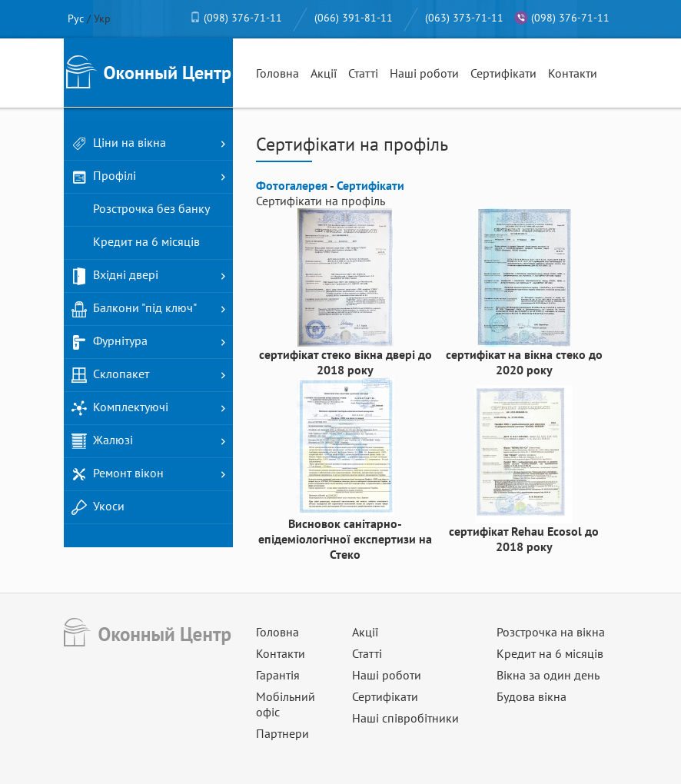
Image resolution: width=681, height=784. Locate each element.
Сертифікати (503, 73)
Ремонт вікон (118, 474)
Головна (277, 73)
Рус (76, 18)
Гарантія (278, 675)
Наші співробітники (405, 718)
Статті (363, 73)
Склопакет (110, 375)
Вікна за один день (548, 675)
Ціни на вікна (119, 144)
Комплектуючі (120, 408)
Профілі (104, 177)
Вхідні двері (115, 276)
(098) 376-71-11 (243, 18)
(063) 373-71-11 (464, 18)
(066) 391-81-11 (354, 18)
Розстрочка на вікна (551, 632)
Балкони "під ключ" (134, 309)
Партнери (282, 733)
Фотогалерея (292, 185)
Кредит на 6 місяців (136, 243)
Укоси (98, 507)
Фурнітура (110, 342)
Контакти (573, 73)
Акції (324, 73)
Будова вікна (532, 696)
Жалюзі (102, 441)
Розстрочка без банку (141, 210)
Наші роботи (424, 73)
